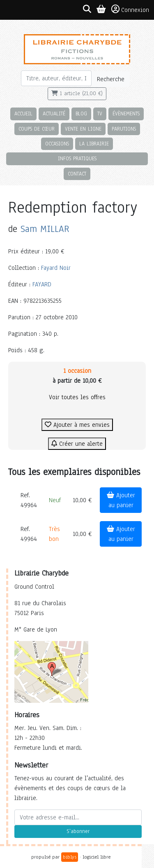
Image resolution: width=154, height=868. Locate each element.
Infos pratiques (77, 158)
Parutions (124, 129)
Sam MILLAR (45, 229)
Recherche (111, 79)
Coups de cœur (37, 129)
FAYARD (42, 284)
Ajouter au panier (121, 500)
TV (100, 113)
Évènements (126, 113)
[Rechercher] (56, 78)
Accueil (23, 113)
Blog (81, 113)
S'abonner (78, 831)
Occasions (57, 144)
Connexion (130, 9)
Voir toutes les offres (77, 397)
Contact (77, 174)
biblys (70, 857)
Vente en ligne (83, 129)
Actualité (54, 113)
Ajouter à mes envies (77, 425)
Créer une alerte (77, 444)
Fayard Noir (56, 268)
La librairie (94, 144)
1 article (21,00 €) (77, 94)
